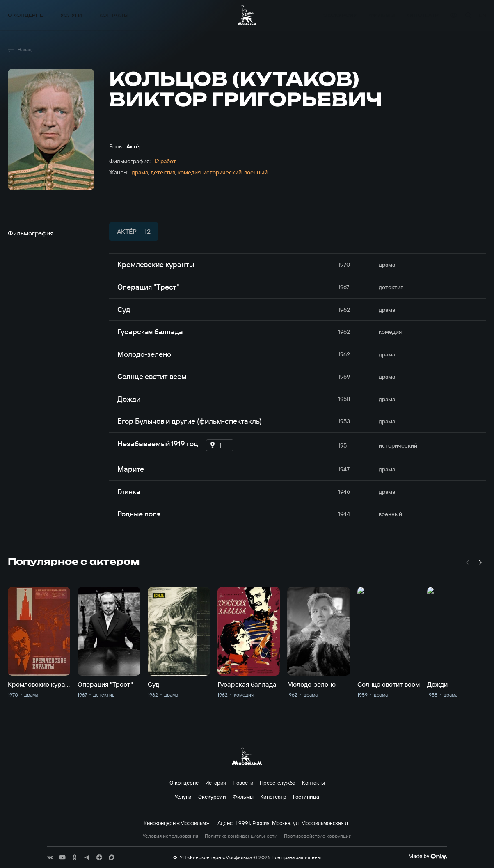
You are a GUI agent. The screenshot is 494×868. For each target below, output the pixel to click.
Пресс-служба (278, 783)
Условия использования (170, 836)
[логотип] (247, 15)
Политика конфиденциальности (241, 836)
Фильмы (382, 15)
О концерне (25, 15)
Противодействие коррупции (318, 836)
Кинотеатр (422, 15)
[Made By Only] (428, 857)
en (483, 15)
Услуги (71, 15)
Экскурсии (341, 15)
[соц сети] (50, 857)
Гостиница (306, 797)
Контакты (114, 15)
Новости (243, 783)
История (216, 783)
